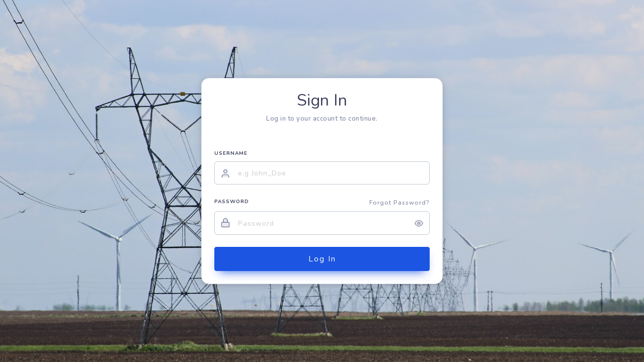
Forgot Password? (399, 203)
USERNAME (231, 153)
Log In (322, 259)
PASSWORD (232, 202)
